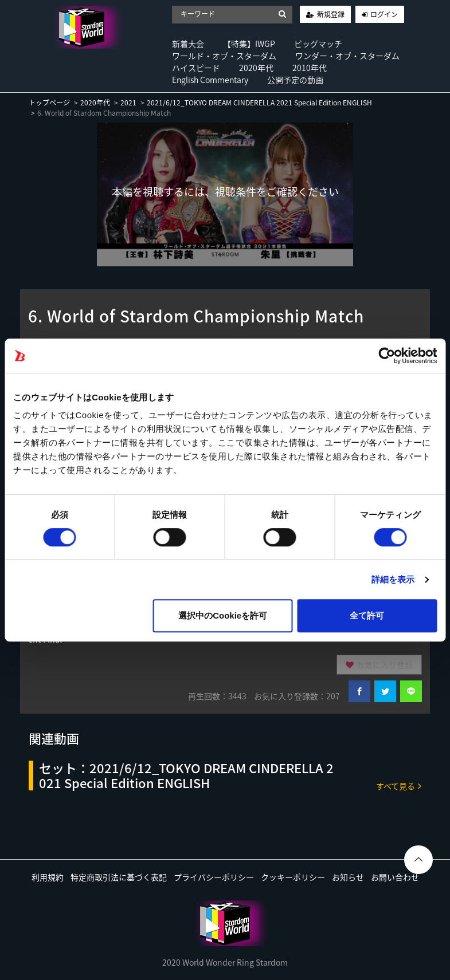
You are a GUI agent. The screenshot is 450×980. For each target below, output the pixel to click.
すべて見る (399, 786)
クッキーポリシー (293, 877)
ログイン (384, 14)
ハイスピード (196, 68)
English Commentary (210, 80)
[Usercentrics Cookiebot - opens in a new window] (387, 356)
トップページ (49, 103)
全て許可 (367, 615)
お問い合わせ (395, 877)
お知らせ (348, 877)
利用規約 (48, 877)
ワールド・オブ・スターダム (224, 56)
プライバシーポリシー (214, 877)
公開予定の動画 (295, 80)
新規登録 (331, 14)
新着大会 (188, 44)
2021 (128, 103)
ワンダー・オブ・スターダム (347, 56)
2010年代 (310, 68)
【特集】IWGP (249, 44)
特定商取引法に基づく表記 (119, 877)
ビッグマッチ (318, 44)
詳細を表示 (393, 579)
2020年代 (256, 68)
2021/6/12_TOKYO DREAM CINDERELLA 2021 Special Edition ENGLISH (259, 103)
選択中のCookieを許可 (223, 615)
